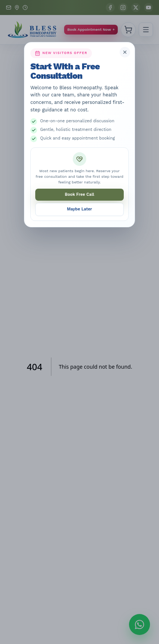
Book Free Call (79, 194)
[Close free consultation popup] (125, 52)
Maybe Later (80, 209)
